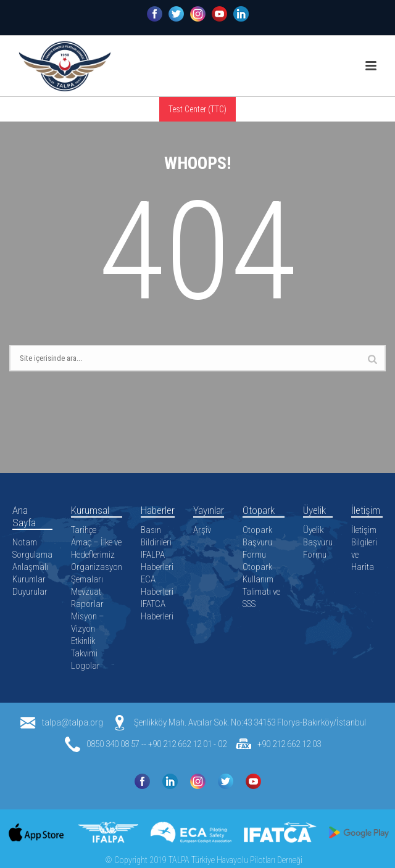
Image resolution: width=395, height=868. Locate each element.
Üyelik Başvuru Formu (318, 542)
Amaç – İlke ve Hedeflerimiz (96, 548)
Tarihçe (84, 530)
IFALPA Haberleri (157, 561)
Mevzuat (86, 592)
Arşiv (202, 530)
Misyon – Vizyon (88, 622)
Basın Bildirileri (156, 536)
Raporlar (87, 604)
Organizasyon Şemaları (97, 573)
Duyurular (30, 592)
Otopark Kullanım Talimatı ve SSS (261, 585)
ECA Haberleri (157, 585)
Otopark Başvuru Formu (257, 542)
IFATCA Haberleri (157, 610)
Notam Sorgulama (32, 548)
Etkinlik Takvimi (84, 647)
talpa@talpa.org (73, 722)
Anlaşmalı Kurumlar (30, 573)
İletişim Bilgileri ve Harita (364, 548)
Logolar (85, 666)
